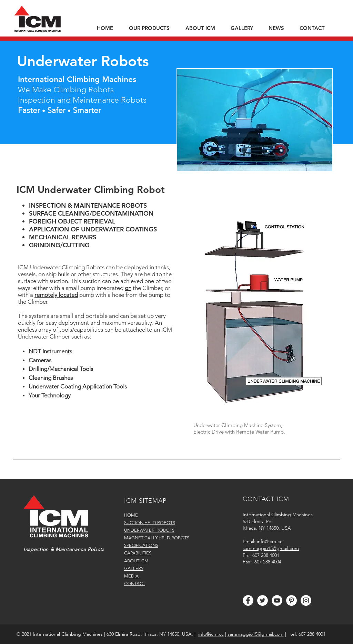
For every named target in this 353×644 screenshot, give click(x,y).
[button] (152, 28)
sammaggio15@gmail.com (256, 634)
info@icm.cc (270, 541)
